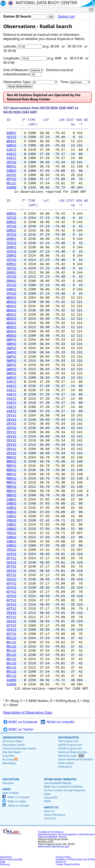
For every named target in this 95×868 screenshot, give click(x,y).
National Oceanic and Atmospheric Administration (66, 834)
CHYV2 (11, 175)
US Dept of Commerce (51, 832)
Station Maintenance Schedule (75, 759)
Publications (65, 767)
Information (68, 737)
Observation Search (14, 745)
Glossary (5, 864)
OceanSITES (51, 798)
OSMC (47, 801)
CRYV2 (11, 162)
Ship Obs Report (12, 752)
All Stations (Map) (12, 741)
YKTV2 (11, 137)
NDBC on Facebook (20, 722)
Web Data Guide (67, 756)
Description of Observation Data (28, 712)
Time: (65, 82)
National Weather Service (52, 837)
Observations (13, 737)
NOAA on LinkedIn (58, 722)
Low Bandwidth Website (58, 783)
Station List (66, 16)
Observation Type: (17, 82)
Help (3, 862)
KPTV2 (11, 179)
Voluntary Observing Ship (72, 752)
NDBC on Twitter (18, 729)
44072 (11, 150)
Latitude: (10, 46)
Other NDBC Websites (60, 779)
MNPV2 (11, 167)
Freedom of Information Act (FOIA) (75, 859)
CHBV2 (11, 171)
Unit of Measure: (16, 70)
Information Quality (11, 859)
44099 (11, 188)
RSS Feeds (10, 760)
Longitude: (11, 58)
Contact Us (50, 818)
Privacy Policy (63, 857)
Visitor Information (55, 815)
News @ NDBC (11, 793)
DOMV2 (11, 133)
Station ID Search (17, 16)
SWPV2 (11, 146)
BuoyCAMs (9, 756)
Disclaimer (6, 857)
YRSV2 (11, 521)
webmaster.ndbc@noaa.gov (54, 846)
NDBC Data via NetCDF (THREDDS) (63, 787)
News (6, 789)
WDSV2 (11, 141)
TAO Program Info (68, 741)
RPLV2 (11, 183)
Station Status (66, 763)
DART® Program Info (70, 745)
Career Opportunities (68, 864)
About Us (51, 807)
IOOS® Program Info (70, 748)
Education (11, 779)
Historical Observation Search (19, 748)
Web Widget (9, 763)
